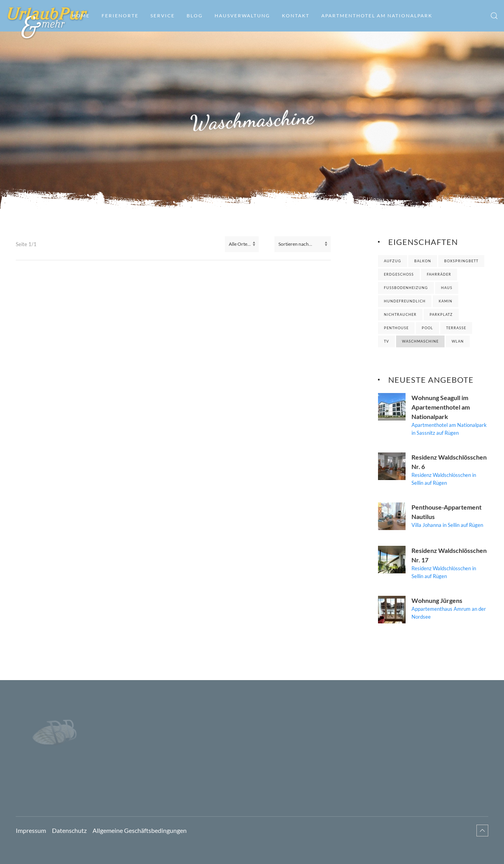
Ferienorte (120, 16)
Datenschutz (69, 830)
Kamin (446, 301)
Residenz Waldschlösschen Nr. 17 (449, 555)
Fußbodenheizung (406, 288)
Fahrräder (439, 274)
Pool (427, 328)
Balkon (423, 261)
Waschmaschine (420, 341)
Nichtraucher (400, 314)
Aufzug (393, 261)
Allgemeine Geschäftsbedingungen (140, 830)
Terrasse (456, 328)
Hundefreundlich (405, 301)
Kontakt (296, 16)
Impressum (31, 830)
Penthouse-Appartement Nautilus (447, 512)
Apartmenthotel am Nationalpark (377, 16)
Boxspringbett (461, 261)
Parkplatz (441, 314)
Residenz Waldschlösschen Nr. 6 (449, 462)
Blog (195, 16)
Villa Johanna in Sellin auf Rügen (447, 525)
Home (81, 16)
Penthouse (396, 328)
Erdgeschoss (399, 274)
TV (386, 341)
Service (163, 16)
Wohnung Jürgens (437, 600)
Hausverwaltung (242, 16)
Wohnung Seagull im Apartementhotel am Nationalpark (441, 407)
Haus (447, 288)
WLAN (458, 341)
